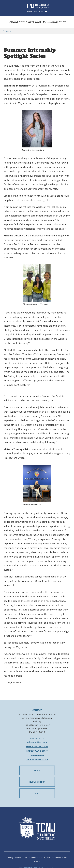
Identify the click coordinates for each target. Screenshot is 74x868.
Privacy (37, 861)
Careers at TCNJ (36, 857)
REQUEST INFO (37, 782)
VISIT (37, 793)
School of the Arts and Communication (37, 22)
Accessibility (49, 857)
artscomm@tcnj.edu (37, 742)
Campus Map (37, 755)
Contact (25, 857)
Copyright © (14, 857)
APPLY (37, 770)
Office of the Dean (37, 747)
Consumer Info (61, 857)
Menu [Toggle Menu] (7, 31)
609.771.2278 (37, 738)
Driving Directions (37, 760)
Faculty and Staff (37, 751)
